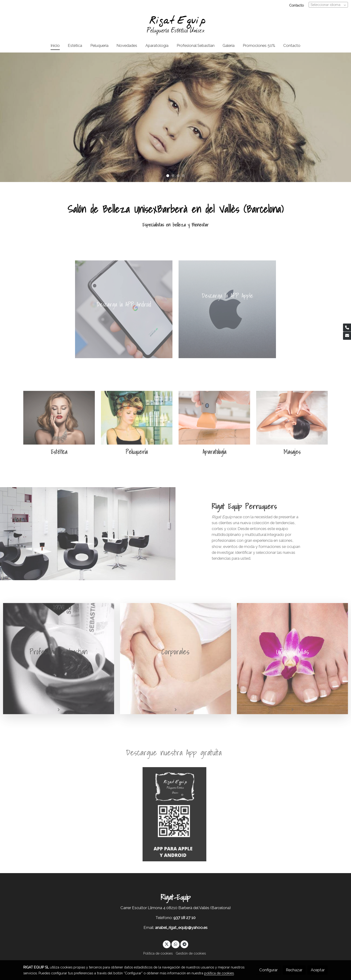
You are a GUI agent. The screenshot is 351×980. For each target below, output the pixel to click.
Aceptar (318, 970)
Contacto (296, 5)
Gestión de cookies (191, 953)
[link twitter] (167, 944)
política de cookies (219, 973)
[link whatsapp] (175, 944)
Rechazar (294, 970)
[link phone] (347, 328)
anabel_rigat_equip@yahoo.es (181, 927)
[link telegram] (184, 944)
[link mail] (347, 336)
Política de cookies (158, 953)
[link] (175, 25)
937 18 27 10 (184, 918)
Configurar (268, 970)
